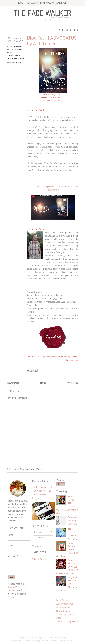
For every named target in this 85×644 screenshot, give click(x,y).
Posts (38, 532)
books (9, 53)
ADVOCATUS (34, 117)
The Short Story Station (67, 621)
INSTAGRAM (42, 187)
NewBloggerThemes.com (62, 641)
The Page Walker (41, 638)
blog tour (18, 47)
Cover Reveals (63, 611)
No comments (15, 63)
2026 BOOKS (62, 3)
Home (20, 3)
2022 (11, 47)
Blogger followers (14, 50)
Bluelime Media (27, 641)
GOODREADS (53, 190)
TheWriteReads (13, 55)
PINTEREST (53, 187)
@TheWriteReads (50, 356)
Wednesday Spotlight (16, 58)
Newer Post (13, 383)
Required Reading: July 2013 (73, 521)
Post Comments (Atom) (31, 469)
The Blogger (32, 3)
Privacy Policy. (39, 559)
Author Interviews (65, 604)
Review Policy (47, 3)
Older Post (72, 383)
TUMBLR (63, 187)
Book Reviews (63, 600)
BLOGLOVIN (73, 187)
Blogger (64, 638)
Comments (40, 538)
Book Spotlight (63, 607)
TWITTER (31, 187)
